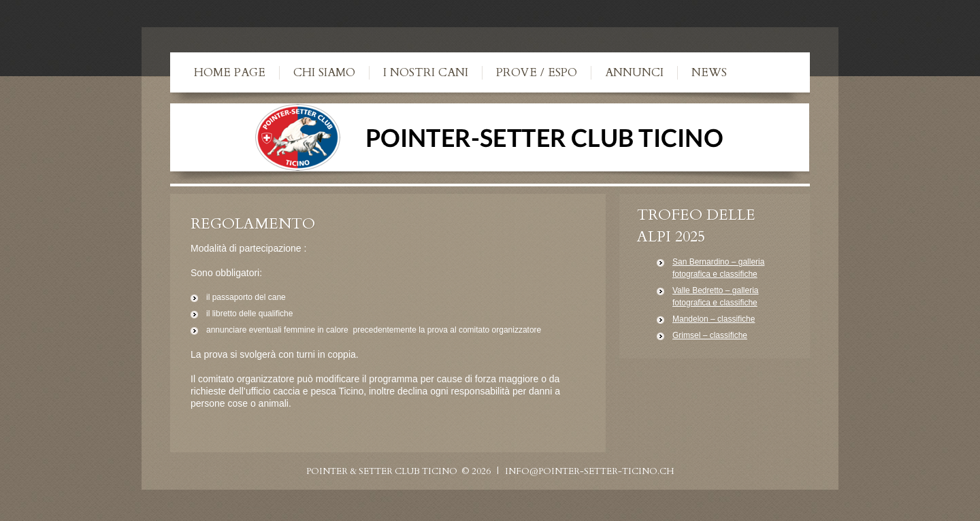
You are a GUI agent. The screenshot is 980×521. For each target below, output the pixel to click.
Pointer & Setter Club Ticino (382, 471)
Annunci (634, 72)
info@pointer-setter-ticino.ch (590, 471)
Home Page (230, 72)
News (709, 72)
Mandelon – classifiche (714, 319)
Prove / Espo (537, 72)
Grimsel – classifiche (710, 335)
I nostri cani (426, 72)
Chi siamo (324, 72)
